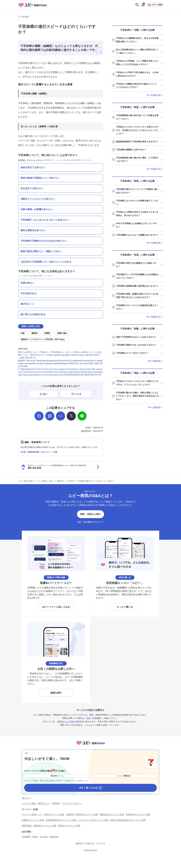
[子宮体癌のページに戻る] (90, 17)
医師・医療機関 (93, 718)
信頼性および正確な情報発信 (70, 721)
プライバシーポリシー (36, 160)
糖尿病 (35, 333)
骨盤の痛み (62, 333)
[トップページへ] (90, 745)
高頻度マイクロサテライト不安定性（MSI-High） (43, 339)
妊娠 (23, 333)
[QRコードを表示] (50, 416)
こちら (87, 725)
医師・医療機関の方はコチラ (90, 522)
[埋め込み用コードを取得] (61, 416)
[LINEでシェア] (82, 416)
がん (90, 63)
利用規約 (22, 160)
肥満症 (47, 333)
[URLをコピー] (39, 416)
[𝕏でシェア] (71, 416)
